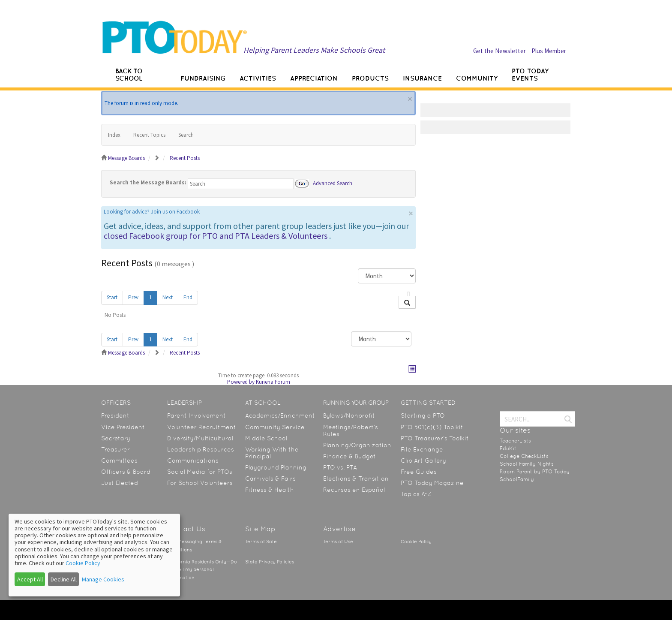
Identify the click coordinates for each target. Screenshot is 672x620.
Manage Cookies (103, 579)
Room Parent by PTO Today (535, 472)
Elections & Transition (356, 479)
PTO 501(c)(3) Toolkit (432, 427)
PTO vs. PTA (340, 467)
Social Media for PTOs (200, 472)
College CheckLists (524, 456)
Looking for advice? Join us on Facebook (152, 212)
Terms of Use (338, 542)
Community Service (275, 427)
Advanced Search (333, 183)
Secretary (116, 438)
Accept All (30, 579)
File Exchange (422, 449)
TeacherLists (515, 441)
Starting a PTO (423, 415)
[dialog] (94, 555)
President (115, 415)
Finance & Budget (349, 456)
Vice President (123, 427)
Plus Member (549, 51)
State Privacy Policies (270, 562)
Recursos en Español (354, 490)
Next (168, 297)
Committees (119, 460)
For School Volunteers (200, 483)
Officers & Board (126, 472)
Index (114, 135)
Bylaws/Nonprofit (349, 415)
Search (186, 135)
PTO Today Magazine (432, 483)
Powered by (241, 382)
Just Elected (120, 483)
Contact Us (186, 529)
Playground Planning (276, 467)
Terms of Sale (261, 542)
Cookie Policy (416, 542)
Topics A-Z (416, 494)
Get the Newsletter (499, 51)
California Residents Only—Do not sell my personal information (202, 570)
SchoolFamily (517, 479)
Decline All (64, 579)
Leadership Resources (201, 449)
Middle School (266, 438)
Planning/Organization (357, 445)
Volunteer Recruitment (202, 427)
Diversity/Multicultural (200, 438)
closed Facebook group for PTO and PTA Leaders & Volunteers (216, 236)
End (188, 297)
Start (112, 297)
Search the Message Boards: (148, 182)
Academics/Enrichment (280, 415)
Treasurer (115, 449)
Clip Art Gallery (423, 460)
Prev (133, 297)
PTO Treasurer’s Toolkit (435, 438)
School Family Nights (527, 464)
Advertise (339, 529)
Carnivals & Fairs (270, 479)
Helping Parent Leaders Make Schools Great (314, 50)
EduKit (508, 448)
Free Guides (419, 472)
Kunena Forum (273, 382)
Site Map (260, 529)
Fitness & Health (270, 490)
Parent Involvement (196, 415)
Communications (193, 460)
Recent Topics (149, 135)
